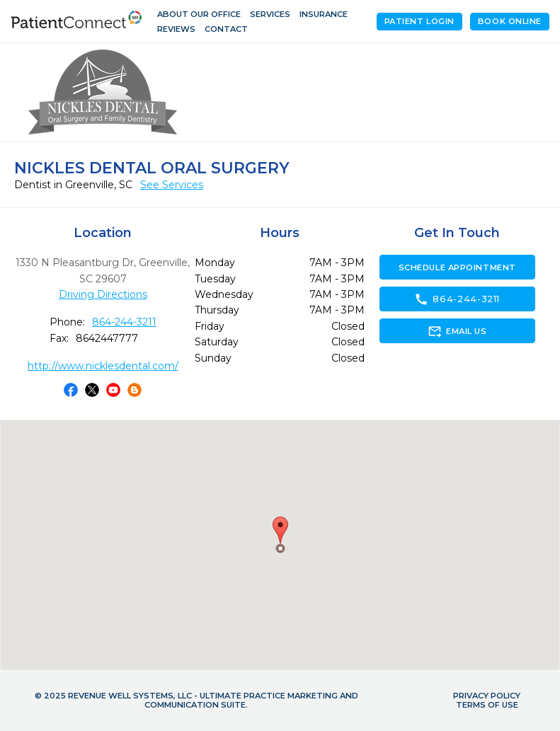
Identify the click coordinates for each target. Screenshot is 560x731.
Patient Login (419, 21)
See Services (172, 185)
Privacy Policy (487, 696)
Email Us (457, 331)
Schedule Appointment (457, 267)
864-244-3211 (124, 322)
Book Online (510, 21)
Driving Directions (103, 294)
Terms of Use (487, 705)
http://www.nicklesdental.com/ (103, 366)
